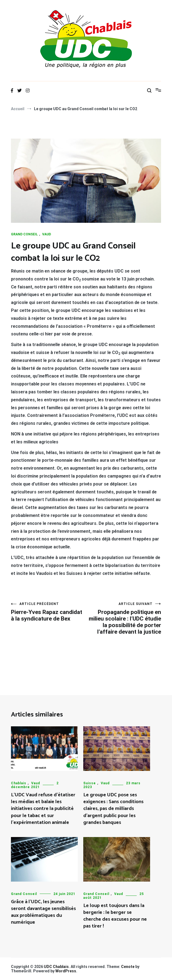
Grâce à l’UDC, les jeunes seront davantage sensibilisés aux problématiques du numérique (43, 912)
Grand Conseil (24, 234)
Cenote (128, 967)
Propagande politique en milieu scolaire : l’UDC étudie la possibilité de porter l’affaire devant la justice (124, 618)
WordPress (66, 971)
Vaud (47, 234)
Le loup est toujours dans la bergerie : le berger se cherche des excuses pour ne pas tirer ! (115, 916)
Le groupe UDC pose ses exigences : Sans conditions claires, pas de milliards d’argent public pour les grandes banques (113, 809)
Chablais (19, 783)
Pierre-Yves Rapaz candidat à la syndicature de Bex (48, 612)
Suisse (90, 783)
